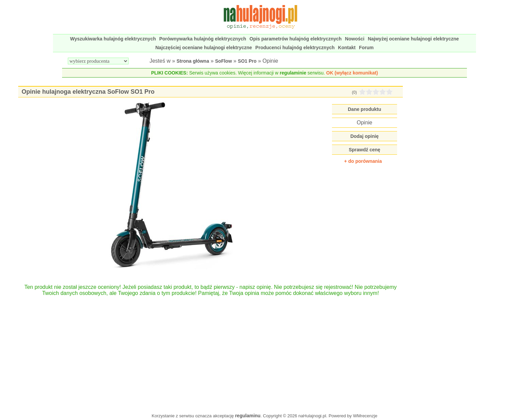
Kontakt (347, 48)
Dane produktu (365, 109)
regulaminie (293, 73)
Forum (366, 48)
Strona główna (193, 61)
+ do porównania (363, 161)
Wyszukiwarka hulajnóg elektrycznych (113, 39)
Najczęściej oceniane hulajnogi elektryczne (204, 48)
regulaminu (248, 416)
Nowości (355, 39)
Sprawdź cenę (365, 150)
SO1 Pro (247, 61)
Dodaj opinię (364, 136)
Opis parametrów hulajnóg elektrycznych (296, 39)
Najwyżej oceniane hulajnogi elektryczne (413, 39)
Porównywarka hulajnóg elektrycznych (203, 39)
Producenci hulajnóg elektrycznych (295, 48)
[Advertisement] (211, 351)
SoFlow (224, 61)
